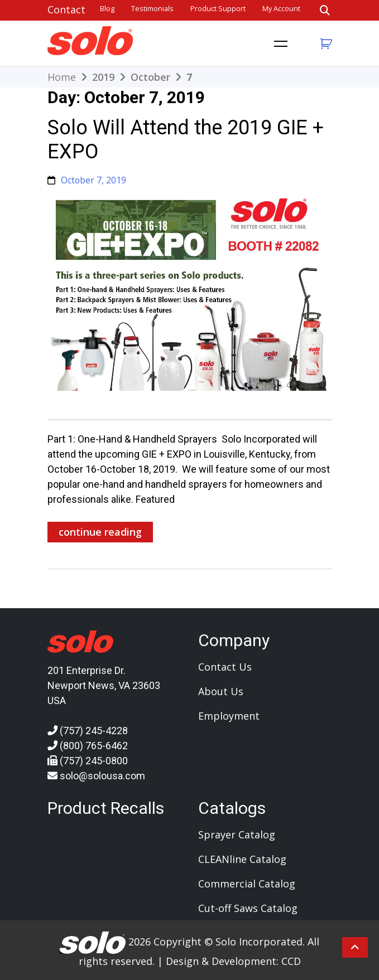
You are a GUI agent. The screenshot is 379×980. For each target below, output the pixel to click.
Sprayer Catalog (237, 835)
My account (281, 9)
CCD (291, 961)
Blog (107, 9)
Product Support (218, 9)
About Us (221, 691)
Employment (229, 716)
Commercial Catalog (247, 884)
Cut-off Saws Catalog (248, 908)
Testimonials (152, 9)
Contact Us (225, 667)
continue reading (100, 532)
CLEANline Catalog (242, 859)
